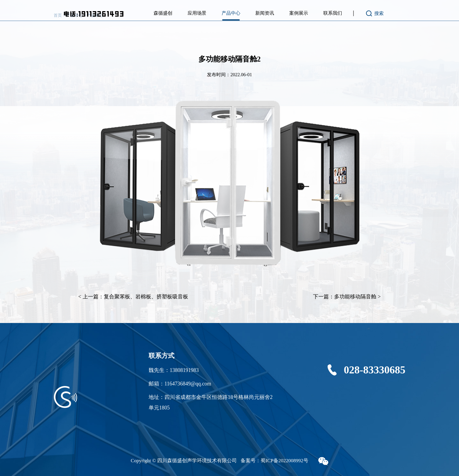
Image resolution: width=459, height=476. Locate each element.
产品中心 (231, 13)
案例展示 (299, 13)
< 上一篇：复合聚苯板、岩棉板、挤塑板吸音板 (133, 297)
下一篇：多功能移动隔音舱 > (347, 297)
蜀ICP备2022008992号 (284, 461)
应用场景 (197, 13)
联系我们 (333, 13)
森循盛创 (163, 13)
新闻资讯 (265, 13)
